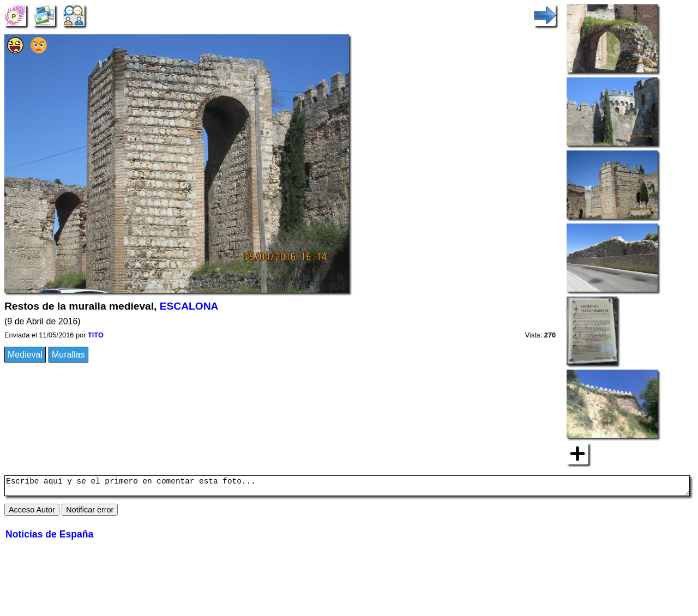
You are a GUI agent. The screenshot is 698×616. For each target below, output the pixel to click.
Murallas (68, 355)
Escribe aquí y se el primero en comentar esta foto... (347, 487)
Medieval (25, 355)
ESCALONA (189, 306)
